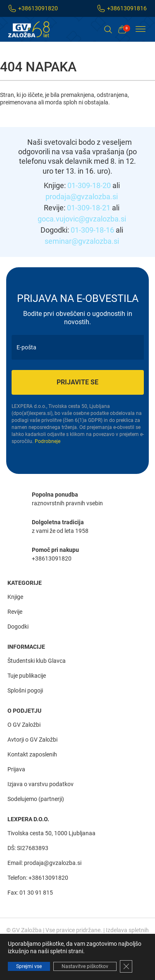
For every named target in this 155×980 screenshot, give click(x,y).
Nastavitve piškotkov (85, 966)
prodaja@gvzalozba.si (82, 197)
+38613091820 (38, 8)
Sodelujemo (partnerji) (36, 799)
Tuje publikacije (27, 676)
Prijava (16, 769)
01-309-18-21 (89, 208)
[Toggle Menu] (141, 29)
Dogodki (18, 627)
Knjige (15, 597)
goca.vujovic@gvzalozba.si (82, 219)
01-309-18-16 (92, 230)
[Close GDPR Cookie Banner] (126, 966)
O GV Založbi (24, 725)
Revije (15, 612)
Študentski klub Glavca (37, 661)
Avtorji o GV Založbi (32, 740)
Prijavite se (77, 382)
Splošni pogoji (25, 690)
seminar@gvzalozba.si (82, 241)
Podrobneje (48, 441)
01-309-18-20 (89, 185)
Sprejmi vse (29, 966)
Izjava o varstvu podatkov (41, 784)
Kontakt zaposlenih (32, 754)
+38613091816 (127, 8)
